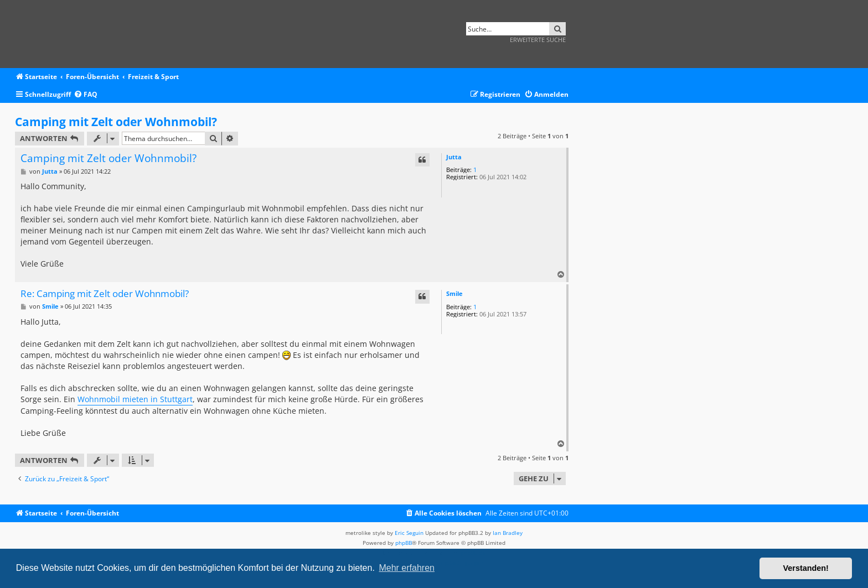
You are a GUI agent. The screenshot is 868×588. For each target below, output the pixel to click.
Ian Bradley (508, 533)
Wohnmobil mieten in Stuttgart (135, 399)
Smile (454, 293)
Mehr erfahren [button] (407, 568)
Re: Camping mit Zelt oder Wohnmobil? (105, 294)
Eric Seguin (409, 533)
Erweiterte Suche (538, 40)
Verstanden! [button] (806, 568)
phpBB (404, 543)
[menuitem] (86, 95)
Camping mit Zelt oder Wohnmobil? (116, 122)
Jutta (454, 157)
